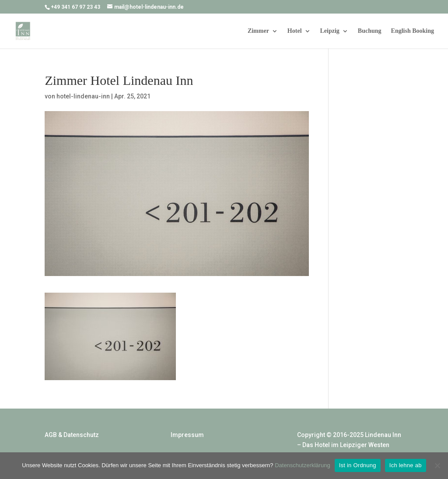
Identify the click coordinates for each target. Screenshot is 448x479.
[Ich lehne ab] (437, 465)
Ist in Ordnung (358, 465)
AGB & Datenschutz (72, 435)
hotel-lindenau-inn (83, 96)
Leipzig (330, 31)
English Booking (413, 31)
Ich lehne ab (406, 465)
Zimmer (258, 31)
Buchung (370, 31)
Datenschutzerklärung (302, 465)
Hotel (295, 31)
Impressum (187, 435)
